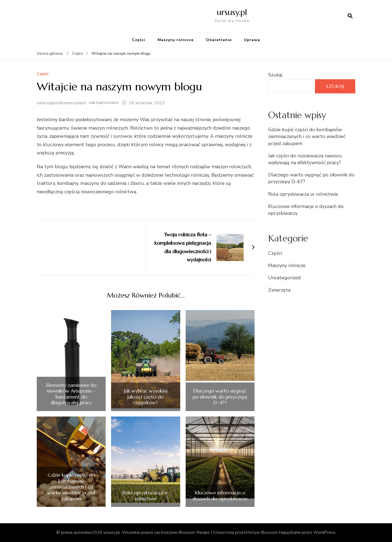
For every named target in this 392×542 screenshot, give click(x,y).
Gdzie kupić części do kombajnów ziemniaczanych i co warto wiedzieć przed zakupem (71, 487)
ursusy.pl (232, 12)
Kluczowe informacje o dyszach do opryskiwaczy (220, 496)
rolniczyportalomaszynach (61, 103)
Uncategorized (284, 278)
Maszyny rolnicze (176, 40)
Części (139, 40)
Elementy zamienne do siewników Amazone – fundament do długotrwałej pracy (71, 394)
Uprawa (252, 40)
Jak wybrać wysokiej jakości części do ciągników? (146, 397)
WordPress (324, 532)
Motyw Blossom (262, 532)
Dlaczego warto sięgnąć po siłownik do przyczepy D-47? (220, 397)
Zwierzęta (279, 290)
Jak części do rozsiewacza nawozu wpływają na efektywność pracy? (305, 159)
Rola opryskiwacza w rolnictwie (146, 496)
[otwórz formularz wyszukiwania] (350, 16)
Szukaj (275, 75)
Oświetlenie (219, 40)
